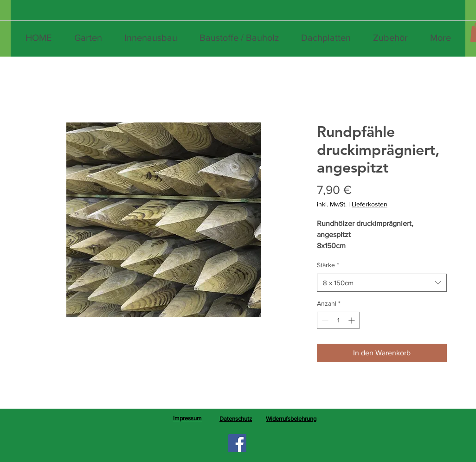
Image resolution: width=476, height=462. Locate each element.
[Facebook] (237, 443)
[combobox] (382, 283)
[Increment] (352, 320)
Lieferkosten (370, 204)
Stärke (328, 265)
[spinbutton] (338, 320)
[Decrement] (324, 320)
